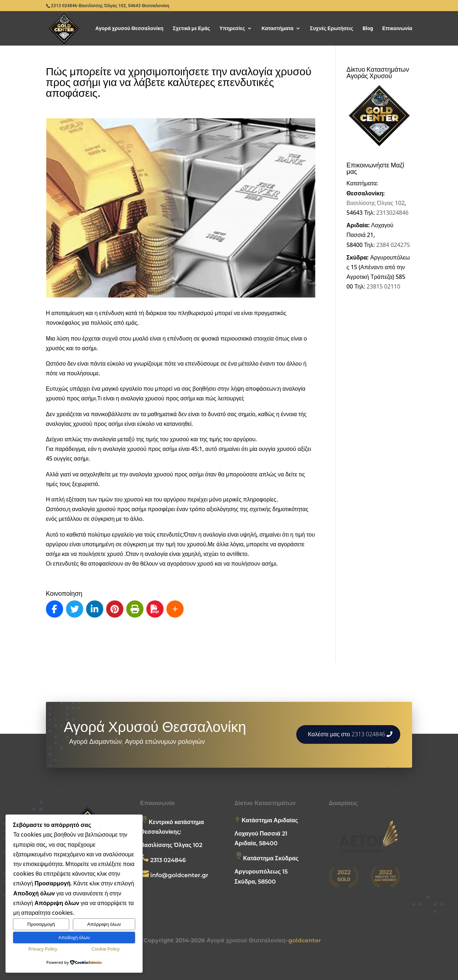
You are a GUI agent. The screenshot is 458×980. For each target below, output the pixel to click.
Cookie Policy (106, 949)
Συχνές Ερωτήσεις (332, 28)
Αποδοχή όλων (74, 937)
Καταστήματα (277, 28)
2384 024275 (393, 245)
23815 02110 (383, 286)
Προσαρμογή (41, 924)
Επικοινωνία (397, 28)
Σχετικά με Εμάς (192, 28)
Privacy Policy (43, 949)
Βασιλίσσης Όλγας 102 (376, 203)
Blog (368, 28)
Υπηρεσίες (232, 28)
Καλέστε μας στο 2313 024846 (346, 734)
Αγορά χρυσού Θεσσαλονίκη (129, 28)
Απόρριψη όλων (104, 924)
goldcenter (305, 940)
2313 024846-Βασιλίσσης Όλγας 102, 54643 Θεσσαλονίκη (110, 6)
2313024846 (392, 213)
